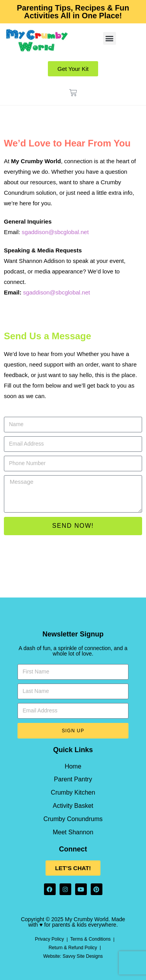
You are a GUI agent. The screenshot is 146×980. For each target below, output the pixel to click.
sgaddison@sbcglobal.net (55, 232)
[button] (110, 38)
